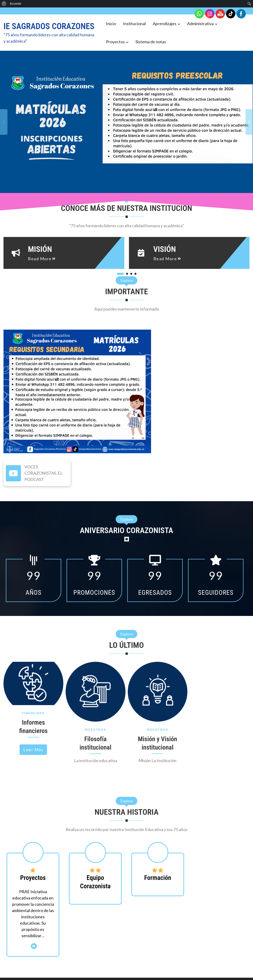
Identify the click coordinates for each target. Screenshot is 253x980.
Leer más (33, 750)
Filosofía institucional (96, 743)
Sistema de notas (151, 42)
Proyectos (115, 42)
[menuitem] (4, 4)
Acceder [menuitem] (15, 4)
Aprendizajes (165, 24)
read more (36, 259)
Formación (158, 878)
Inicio (111, 24)
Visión (159, 249)
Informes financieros (33, 727)
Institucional (134, 24)
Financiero (33, 713)
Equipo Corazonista (95, 882)
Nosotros (96, 730)
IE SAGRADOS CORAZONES (49, 26)
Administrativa (200, 24)
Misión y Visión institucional (158, 743)
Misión (36, 249)
